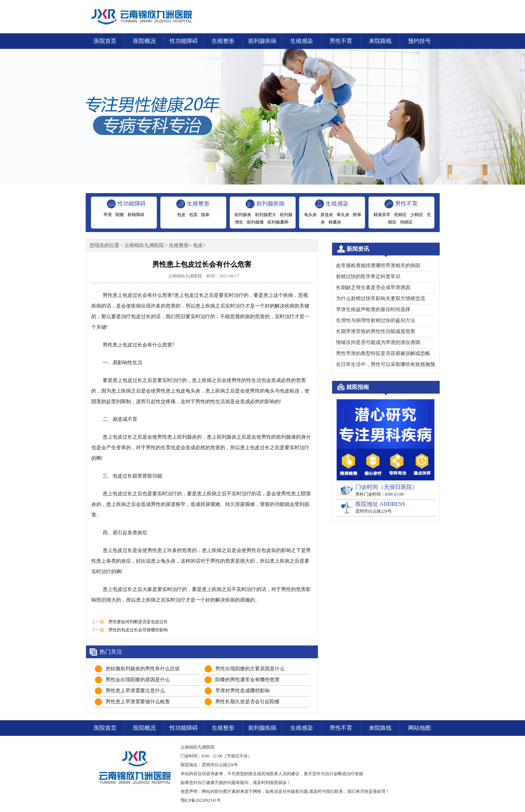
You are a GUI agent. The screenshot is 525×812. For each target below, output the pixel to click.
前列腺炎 (243, 215)
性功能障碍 (184, 41)
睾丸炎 (343, 215)
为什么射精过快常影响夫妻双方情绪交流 (381, 298)
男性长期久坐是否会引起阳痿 (247, 702)
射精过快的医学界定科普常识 (368, 277)
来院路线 (380, 41)
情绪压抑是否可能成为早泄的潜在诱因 (378, 342)
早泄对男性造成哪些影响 (242, 691)
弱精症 (406, 222)
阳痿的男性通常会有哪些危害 (247, 680)
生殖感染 (302, 41)
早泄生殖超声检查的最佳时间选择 (373, 309)
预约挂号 (420, 41)
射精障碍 (136, 215)
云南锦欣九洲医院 (144, 245)
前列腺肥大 (266, 215)
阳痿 (120, 215)
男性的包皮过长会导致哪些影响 (138, 630)
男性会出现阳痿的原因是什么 (138, 680)
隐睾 (205, 215)
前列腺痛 (255, 222)
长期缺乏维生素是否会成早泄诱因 (373, 287)
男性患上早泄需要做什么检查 (138, 702)
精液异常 (382, 215)
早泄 (108, 215)
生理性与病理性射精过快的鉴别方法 (376, 320)
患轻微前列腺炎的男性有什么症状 (143, 669)
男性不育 (341, 41)
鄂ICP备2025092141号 (201, 800)
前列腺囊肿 (278, 222)
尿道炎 (327, 215)
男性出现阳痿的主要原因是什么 (250, 669)
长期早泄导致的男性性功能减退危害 (376, 331)
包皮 (181, 215)
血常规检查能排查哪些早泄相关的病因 (378, 266)
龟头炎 (310, 215)
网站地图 (420, 728)
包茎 (193, 215)
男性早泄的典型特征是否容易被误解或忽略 (383, 353)
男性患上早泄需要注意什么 (135, 691)
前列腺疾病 (262, 41)
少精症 (417, 215)
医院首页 (105, 41)
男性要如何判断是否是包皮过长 (138, 622)
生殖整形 (223, 41)
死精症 (400, 215)
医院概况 (144, 41)
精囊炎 (335, 222)
